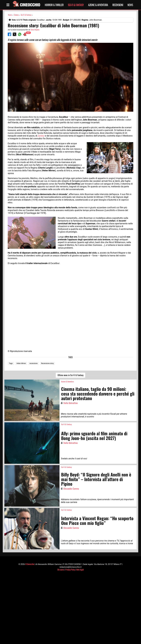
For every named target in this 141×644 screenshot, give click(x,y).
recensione (34, 363)
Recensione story (48, 363)
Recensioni (118, 5)
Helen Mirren (21, 363)
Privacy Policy (70, 570)
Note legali (80, 570)
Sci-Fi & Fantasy (76, 5)
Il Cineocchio (30, 564)
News (130, 5)
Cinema (16, 15)
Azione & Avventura (98, 5)
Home (10, 15)
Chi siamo (61, 570)
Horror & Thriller (54, 5)
